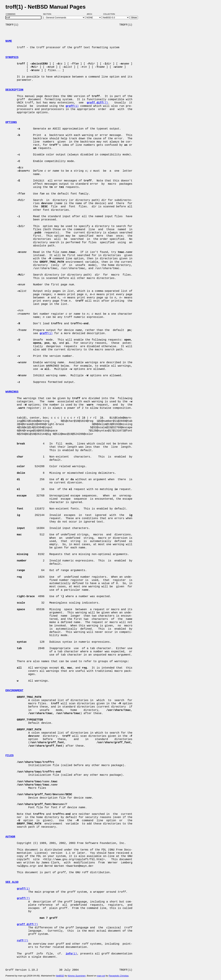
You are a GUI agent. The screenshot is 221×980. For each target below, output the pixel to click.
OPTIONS (11, 122)
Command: (12, 14)
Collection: (109, 14)
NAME (9, 41)
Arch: (91, 14)
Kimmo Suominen (77, 976)
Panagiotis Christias (119, 976)
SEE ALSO (12, 882)
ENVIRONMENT (14, 691)
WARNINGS (12, 392)
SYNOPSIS (12, 57)
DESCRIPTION (14, 90)
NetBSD (60, 976)
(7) (97, 103)
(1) (72, 106)
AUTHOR (10, 837)
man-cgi (101, 976)
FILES (9, 756)
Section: (48, 14)
